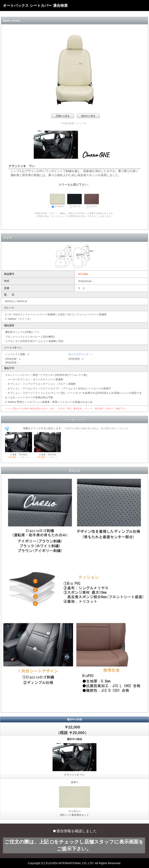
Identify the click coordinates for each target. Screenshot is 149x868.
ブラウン (92, 201)
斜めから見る (88, 116)
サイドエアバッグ (78, 354)
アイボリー (57, 201)
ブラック (74, 201)
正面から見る (63, 116)
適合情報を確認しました (75, 831)
